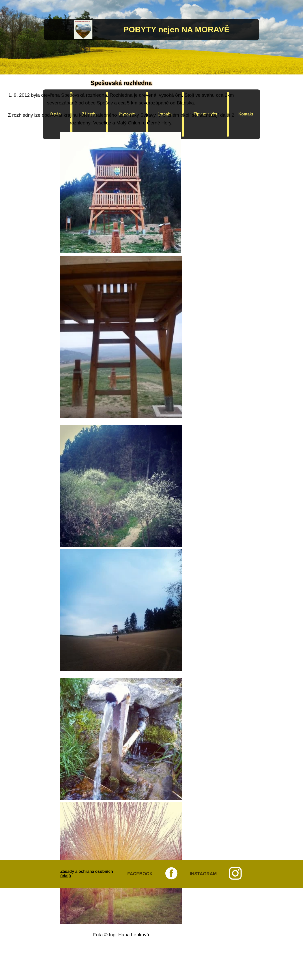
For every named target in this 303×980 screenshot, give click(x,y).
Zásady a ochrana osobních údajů (87, 874)
